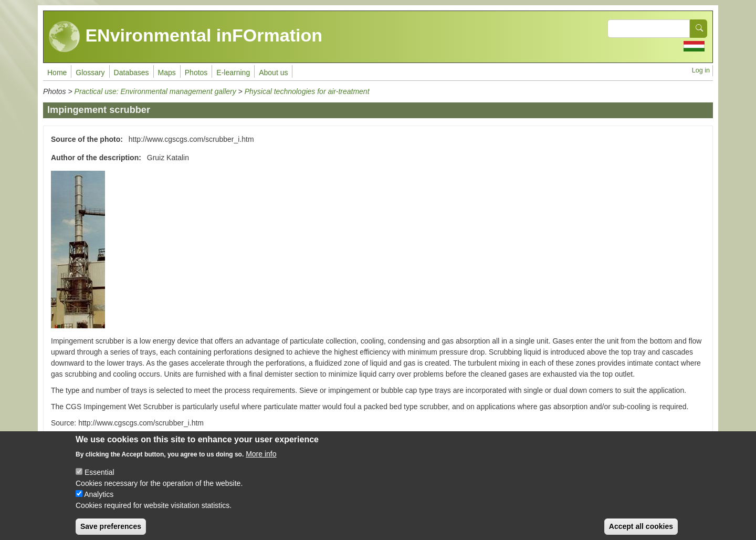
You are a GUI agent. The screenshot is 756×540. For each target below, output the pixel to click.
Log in (701, 70)
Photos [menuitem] (196, 72)
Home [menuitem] (57, 72)
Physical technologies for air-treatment (307, 91)
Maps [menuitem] (167, 72)
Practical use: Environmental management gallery (155, 91)
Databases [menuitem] (132, 72)
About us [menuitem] (273, 72)
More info (261, 461)
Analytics (99, 502)
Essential (99, 480)
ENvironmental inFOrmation (186, 37)
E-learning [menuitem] (233, 72)
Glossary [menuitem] (90, 72)
